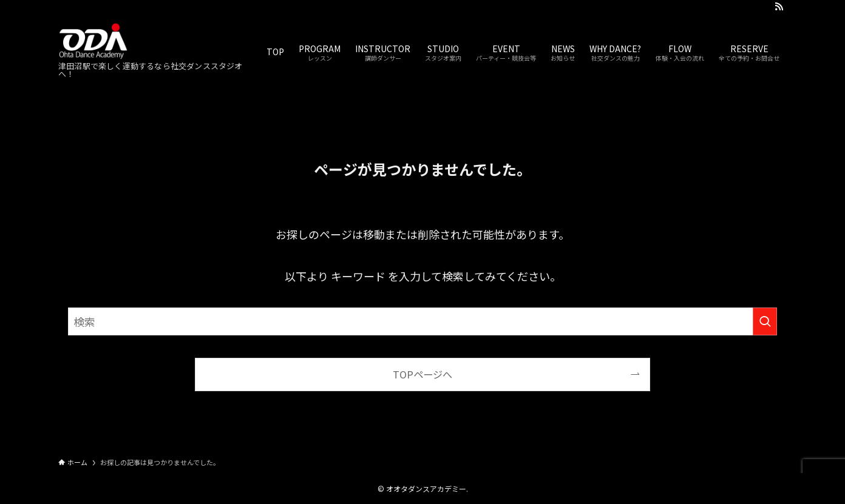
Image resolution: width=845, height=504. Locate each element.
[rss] (779, 7)
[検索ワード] (422, 321)
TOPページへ (422, 374)
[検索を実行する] (765, 321)
